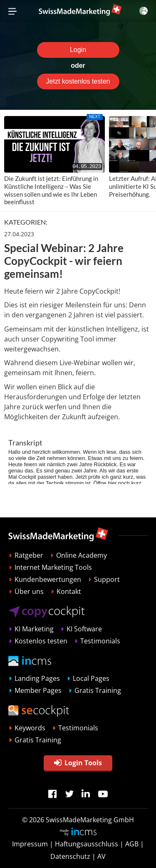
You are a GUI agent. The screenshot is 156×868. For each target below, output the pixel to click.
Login (78, 50)
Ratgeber (29, 555)
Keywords (30, 728)
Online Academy (82, 555)
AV (102, 856)
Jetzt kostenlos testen (78, 81)
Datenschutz (70, 856)
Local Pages (91, 678)
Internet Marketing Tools (53, 567)
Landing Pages (37, 678)
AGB (132, 844)
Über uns (29, 591)
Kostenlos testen (41, 641)
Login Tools (78, 763)
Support (107, 579)
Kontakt (69, 591)
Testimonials (100, 641)
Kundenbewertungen (48, 579)
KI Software (84, 629)
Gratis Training (98, 690)
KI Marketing (34, 629)
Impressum (30, 844)
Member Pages (38, 690)
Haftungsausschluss (87, 844)
